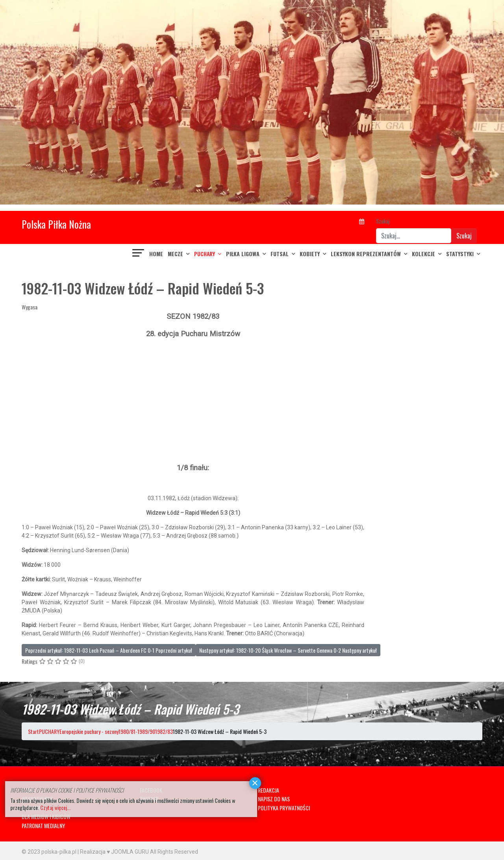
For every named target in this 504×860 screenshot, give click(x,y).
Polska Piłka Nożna (56, 224)
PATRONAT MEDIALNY (43, 826)
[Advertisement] (193, 401)
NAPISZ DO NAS (274, 799)
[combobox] (414, 236)
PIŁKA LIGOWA (243, 254)
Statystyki (460, 254)
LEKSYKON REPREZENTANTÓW (366, 254)
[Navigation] (139, 254)
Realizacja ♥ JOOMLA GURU (114, 852)
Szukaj (383, 221)
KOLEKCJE (423, 254)
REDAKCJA (269, 790)
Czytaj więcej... (55, 807)
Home (156, 254)
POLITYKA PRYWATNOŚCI (284, 808)
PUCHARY (205, 254)
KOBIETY (310, 254)
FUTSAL (280, 254)
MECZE (175, 254)
